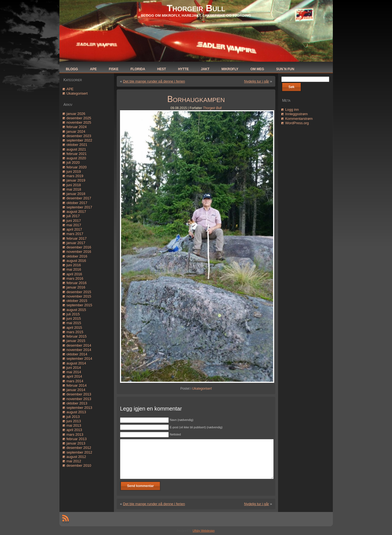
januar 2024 (76, 131)
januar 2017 (76, 243)
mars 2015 (75, 332)
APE (70, 89)
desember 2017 (79, 198)
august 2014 (76, 363)
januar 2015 (76, 341)
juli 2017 (73, 216)
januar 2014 (76, 390)
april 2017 (74, 229)
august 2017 (76, 212)
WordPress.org (297, 123)
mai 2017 (74, 225)
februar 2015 (77, 336)
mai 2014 (74, 372)
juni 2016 (74, 265)
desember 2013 (79, 394)
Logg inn (292, 110)
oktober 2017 (77, 203)
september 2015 (79, 305)
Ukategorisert (77, 93)
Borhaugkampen (196, 99)
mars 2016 (75, 278)
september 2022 (79, 140)
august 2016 (76, 261)
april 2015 (74, 328)
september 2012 (79, 452)
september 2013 (79, 408)
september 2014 (79, 359)
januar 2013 (76, 443)
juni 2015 (74, 319)
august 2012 (76, 457)
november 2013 (79, 399)
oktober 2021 (77, 145)
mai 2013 (74, 425)
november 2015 (79, 296)
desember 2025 (79, 118)
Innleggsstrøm (296, 114)
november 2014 (79, 350)
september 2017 (79, 207)
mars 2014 (75, 381)
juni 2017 (74, 221)
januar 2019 (76, 180)
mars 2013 (75, 434)
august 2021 (76, 149)
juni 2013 (74, 421)
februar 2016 (77, 283)
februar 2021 (77, 154)
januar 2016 (76, 287)
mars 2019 (75, 176)
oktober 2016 (77, 256)
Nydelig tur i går (257, 81)
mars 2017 (75, 234)
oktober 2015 (77, 301)
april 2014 (74, 376)
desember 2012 (79, 448)
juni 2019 (74, 172)
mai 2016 (74, 269)
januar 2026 (76, 114)
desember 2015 (79, 292)
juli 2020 (73, 162)
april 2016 (74, 274)
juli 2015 (73, 314)
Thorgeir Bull (196, 8)
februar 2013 (77, 439)
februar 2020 (77, 167)
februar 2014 (77, 385)
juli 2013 (73, 417)
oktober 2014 (77, 354)
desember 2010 (79, 465)
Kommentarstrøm (299, 119)
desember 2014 (79, 345)
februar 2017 (77, 238)
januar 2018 (76, 194)
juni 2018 (74, 185)
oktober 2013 (77, 403)
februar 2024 (77, 127)
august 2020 (76, 158)
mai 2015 (74, 323)
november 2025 (79, 122)
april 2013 (74, 430)
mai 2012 (74, 461)
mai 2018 (74, 189)
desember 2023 (79, 136)
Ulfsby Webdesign (204, 531)
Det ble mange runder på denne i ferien (154, 81)
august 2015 (76, 310)
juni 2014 (74, 368)
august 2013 (76, 412)
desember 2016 (79, 247)
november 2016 (79, 252)
